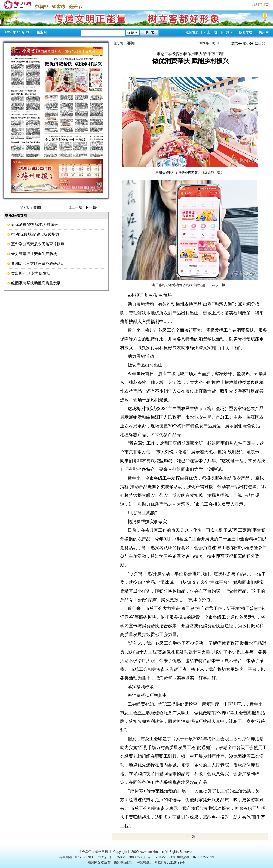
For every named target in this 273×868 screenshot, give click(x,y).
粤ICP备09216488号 (169, 863)
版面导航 (246, 32)
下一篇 (191, 836)
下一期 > (226, 32)
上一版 (76, 207)
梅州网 (264, 32)
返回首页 (192, 32)
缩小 (249, 43)
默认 (260, 43)
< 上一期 (211, 32)
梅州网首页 (260, 5)
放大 (237, 43)
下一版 (91, 207)
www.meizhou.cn (152, 852)
